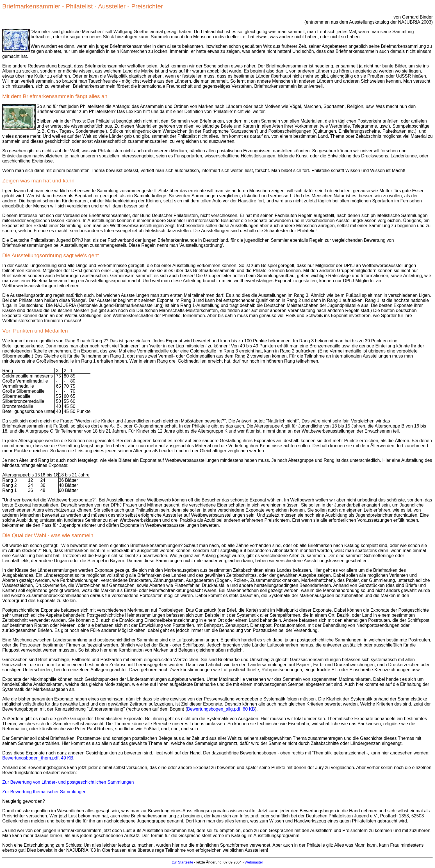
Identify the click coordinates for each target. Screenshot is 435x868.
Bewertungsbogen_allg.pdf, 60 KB (221, 709)
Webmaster (254, 862)
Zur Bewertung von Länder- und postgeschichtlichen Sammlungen (68, 782)
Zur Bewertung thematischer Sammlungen (44, 792)
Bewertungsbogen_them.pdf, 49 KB (38, 758)
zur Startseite (182, 862)
